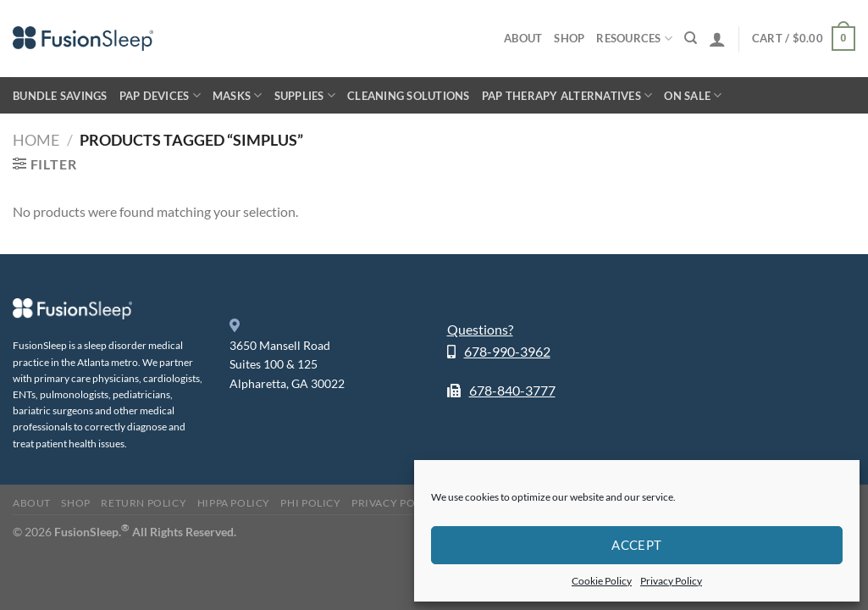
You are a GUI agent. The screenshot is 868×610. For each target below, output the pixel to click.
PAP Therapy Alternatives (567, 95)
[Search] (691, 38)
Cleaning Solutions (409, 96)
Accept (637, 545)
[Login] (717, 39)
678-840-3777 (512, 390)
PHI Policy (310, 503)
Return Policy (144, 503)
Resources (634, 39)
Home (36, 140)
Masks (238, 95)
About (523, 38)
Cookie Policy (602, 581)
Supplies (305, 95)
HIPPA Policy (234, 503)
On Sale (693, 95)
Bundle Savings (60, 96)
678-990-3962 (507, 351)
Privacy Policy (671, 581)
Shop (569, 38)
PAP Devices (160, 95)
